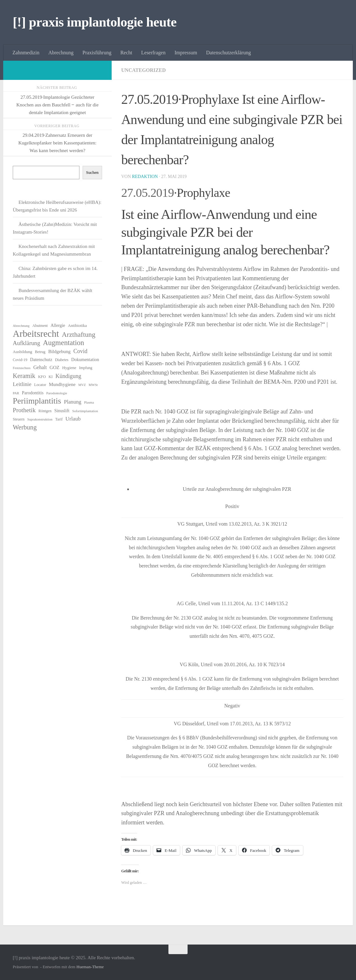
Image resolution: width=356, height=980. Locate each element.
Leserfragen (153, 53)
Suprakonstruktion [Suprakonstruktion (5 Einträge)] (40, 419)
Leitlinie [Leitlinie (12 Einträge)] (22, 384)
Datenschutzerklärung (228, 53)
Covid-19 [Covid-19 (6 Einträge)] (20, 360)
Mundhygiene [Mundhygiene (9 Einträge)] (62, 384)
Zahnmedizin (26, 53)
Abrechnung (61, 53)
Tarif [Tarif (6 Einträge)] (59, 419)
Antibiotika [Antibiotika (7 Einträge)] (77, 325)
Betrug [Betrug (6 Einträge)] (40, 352)
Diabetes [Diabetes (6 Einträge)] (62, 360)
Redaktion (145, 177)
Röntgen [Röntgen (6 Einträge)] (45, 411)
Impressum (186, 53)
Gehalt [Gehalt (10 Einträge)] (40, 367)
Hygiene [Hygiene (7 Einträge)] (69, 368)
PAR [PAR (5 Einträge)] (16, 393)
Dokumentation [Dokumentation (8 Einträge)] (85, 359)
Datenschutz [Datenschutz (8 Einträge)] (41, 359)
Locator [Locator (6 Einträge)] (40, 385)
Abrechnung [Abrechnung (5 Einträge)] (21, 326)
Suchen (92, 172)
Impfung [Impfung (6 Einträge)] (86, 368)
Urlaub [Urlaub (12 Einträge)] (73, 419)
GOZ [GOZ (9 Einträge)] (54, 367)
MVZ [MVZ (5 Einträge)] (82, 385)
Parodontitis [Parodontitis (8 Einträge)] (33, 393)
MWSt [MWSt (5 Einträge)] (93, 385)
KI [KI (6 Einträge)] (51, 377)
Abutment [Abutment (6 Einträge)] (40, 326)
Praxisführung (97, 53)
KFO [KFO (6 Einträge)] (42, 377)
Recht (126, 53)
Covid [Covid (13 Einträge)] (80, 351)
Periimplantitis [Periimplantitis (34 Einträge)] (37, 401)
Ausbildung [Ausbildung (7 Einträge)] (22, 352)
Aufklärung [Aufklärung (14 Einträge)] (26, 343)
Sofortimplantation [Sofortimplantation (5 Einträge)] (85, 411)
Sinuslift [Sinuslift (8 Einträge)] (62, 411)
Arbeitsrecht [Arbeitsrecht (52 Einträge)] (36, 334)
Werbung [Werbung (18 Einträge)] (25, 427)
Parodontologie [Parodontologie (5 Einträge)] (57, 393)
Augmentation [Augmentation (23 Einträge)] (63, 343)
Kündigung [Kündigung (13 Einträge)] (68, 376)
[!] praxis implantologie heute (95, 22)
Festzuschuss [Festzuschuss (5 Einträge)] (22, 368)
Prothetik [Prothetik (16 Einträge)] (24, 410)
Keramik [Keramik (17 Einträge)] (24, 376)
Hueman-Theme (90, 967)
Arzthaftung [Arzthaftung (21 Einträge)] (79, 335)
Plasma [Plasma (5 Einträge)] (89, 402)
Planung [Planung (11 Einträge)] (72, 402)
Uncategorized (144, 70)
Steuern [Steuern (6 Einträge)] (19, 419)
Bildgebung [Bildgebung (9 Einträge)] (59, 351)
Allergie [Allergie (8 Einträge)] (58, 325)
